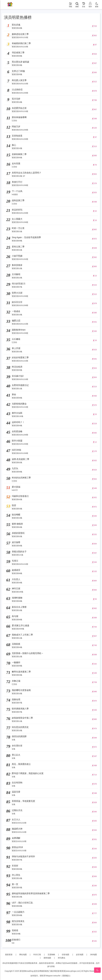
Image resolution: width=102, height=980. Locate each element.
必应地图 (80, 955)
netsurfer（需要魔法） (62, 976)
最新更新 (9, 955)
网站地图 (23, 955)
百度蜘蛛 (51, 955)
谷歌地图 (65, 955)
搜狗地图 (47, 958)
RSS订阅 (37, 955)
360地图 (94, 955)
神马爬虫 (62, 958)
